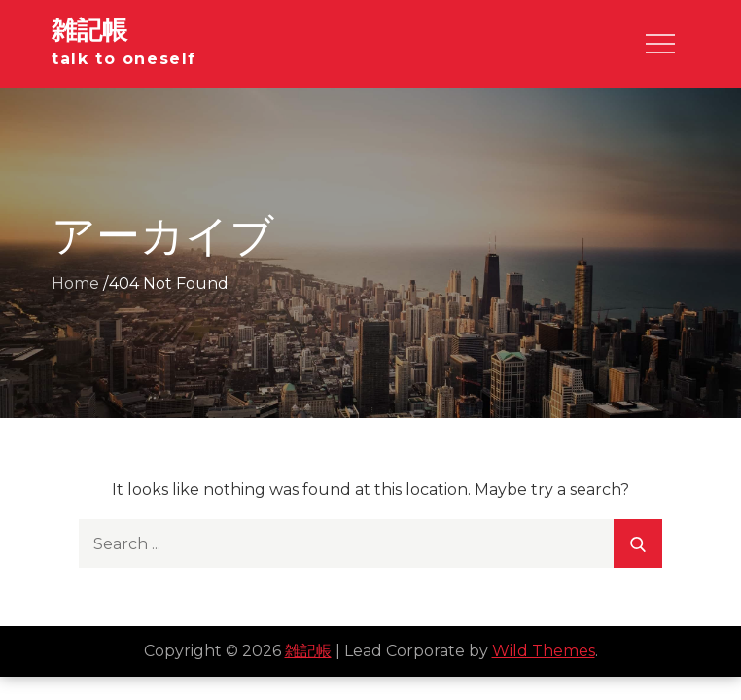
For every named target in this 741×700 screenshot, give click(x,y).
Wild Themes (544, 651)
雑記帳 (89, 30)
